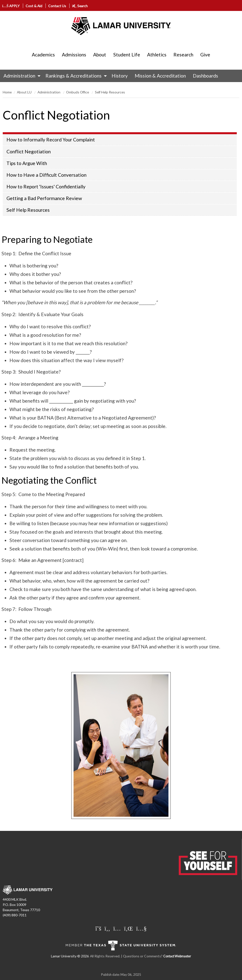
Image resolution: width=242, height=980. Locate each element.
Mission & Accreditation (160, 76)
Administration (19, 76)
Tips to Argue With (27, 163)
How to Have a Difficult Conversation (46, 175)
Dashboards (205, 76)
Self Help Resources (110, 92)
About (100, 55)
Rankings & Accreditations (74, 76)
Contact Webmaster (177, 956)
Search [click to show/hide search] (80, 6)
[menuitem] (21, 76)
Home (7, 92)
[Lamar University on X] (99, 928)
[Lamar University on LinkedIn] (129, 928)
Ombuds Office (78, 92)
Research (183, 55)
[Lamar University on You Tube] (141, 928)
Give (205, 55)
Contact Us (57, 6)
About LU (25, 92)
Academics (43, 55)
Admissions (74, 55)
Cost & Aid (34, 6)
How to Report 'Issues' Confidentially (46, 187)
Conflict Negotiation (29, 151)
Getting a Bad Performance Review (44, 198)
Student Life (127, 55)
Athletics (157, 55)
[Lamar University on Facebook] (108, 928)
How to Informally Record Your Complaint (51, 140)
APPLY (11, 6)
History (120, 76)
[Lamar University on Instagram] (118, 928)
